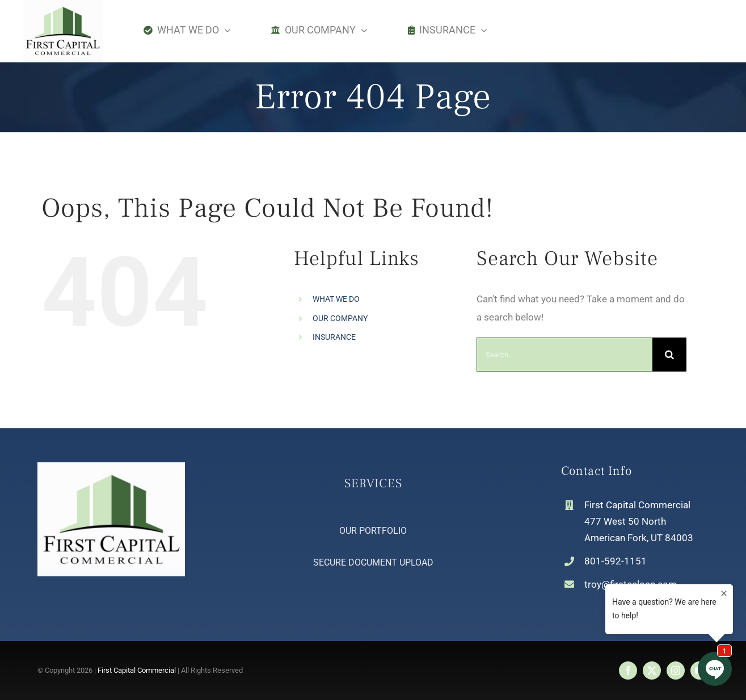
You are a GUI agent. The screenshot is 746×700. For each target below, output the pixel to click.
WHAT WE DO (336, 299)
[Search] (669, 355)
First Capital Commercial (137, 670)
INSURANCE (334, 337)
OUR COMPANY (340, 318)
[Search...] (564, 355)
